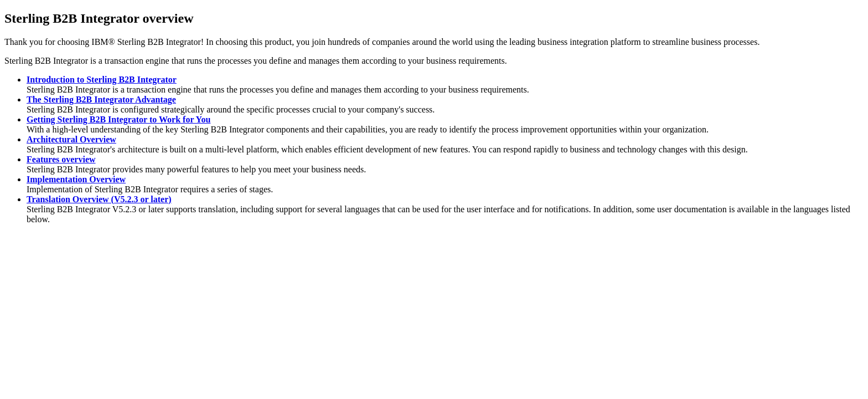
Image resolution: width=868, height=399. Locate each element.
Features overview (61, 159)
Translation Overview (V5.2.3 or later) (99, 199)
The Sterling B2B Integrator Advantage (101, 99)
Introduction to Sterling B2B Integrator (102, 80)
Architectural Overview (71, 139)
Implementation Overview (76, 179)
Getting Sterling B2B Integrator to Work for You (118, 119)
